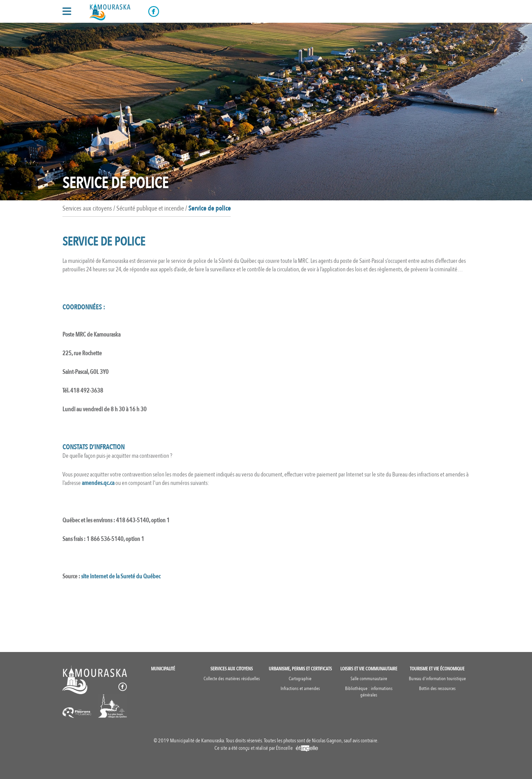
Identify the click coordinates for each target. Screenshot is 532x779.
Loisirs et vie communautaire (369, 669)
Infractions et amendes (300, 689)
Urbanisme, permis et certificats (300, 669)
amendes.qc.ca (98, 483)
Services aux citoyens (232, 669)
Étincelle (297, 748)
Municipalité (163, 669)
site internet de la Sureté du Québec (121, 576)
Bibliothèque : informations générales (369, 692)
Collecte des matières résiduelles (232, 679)
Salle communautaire (369, 679)
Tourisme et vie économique (437, 669)
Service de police (210, 208)
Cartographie (300, 679)
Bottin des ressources (437, 689)
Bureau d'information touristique (437, 679)
